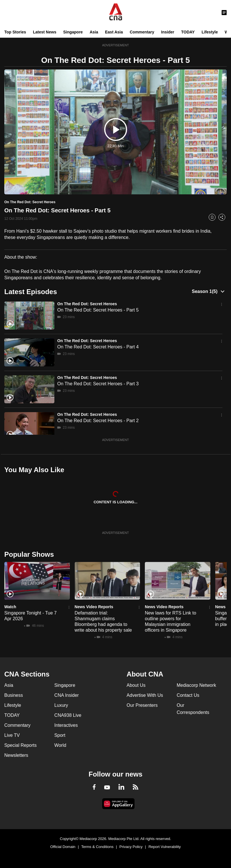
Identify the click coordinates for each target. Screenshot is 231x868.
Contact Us (188, 695)
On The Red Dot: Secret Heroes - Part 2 (98, 421)
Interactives (66, 725)
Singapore (73, 32)
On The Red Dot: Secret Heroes (87, 304)
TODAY (188, 32)
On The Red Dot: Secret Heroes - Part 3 (98, 384)
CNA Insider (67, 695)
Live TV (12, 735)
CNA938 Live (68, 715)
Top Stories (15, 32)
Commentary (142, 32)
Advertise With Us (145, 695)
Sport (60, 735)
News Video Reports (94, 607)
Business (14, 695)
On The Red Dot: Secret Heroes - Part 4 (98, 347)
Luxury (61, 705)
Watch (10, 607)
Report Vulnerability (165, 847)
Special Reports (20, 745)
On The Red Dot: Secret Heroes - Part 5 (98, 310)
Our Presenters (142, 705)
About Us (136, 685)
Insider (168, 32)
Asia (94, 32)
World (60, 745)
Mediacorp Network (196, 685)
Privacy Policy (131, 847)
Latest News (45, 32)
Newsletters (16, 755)
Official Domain (63, 847)
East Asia (114, 32)
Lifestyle (210, 32)
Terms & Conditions (97, 847)
